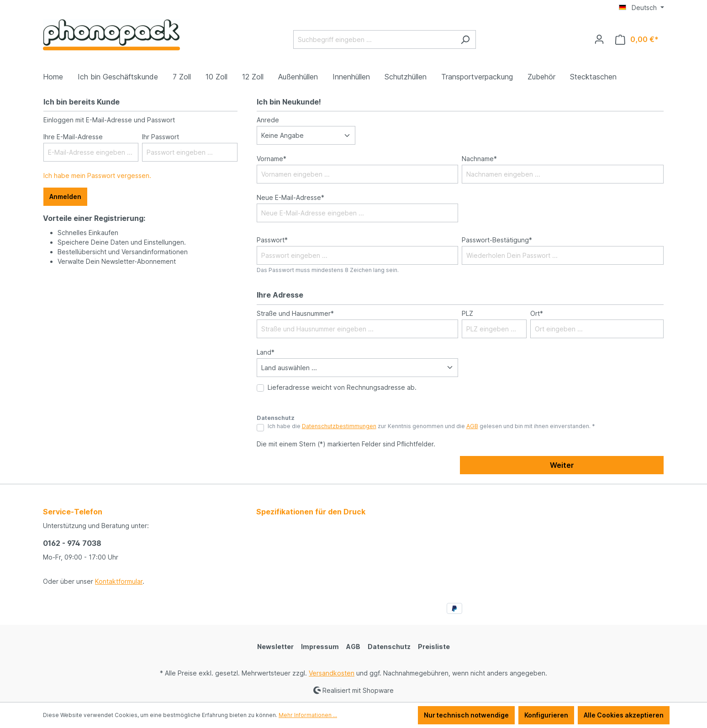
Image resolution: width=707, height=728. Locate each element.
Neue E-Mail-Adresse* (290, 197)
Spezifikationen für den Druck (311, 512)
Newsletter (275, 647)
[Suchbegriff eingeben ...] (374, 39)
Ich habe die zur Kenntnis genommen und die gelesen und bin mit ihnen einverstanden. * (431, 426)
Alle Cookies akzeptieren (624, 715)
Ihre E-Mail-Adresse (73, 137)
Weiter (562, 465)
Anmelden (65, 196)
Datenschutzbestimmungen (339, 426)
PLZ (467, 313)
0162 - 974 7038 (72, 543)
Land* (266, 352)
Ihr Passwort (161, 137)
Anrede (268, 120)
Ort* (537, 313)
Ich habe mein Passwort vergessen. (97, 175)
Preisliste (434, 647)
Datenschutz (389, 647)
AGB (472, 426)
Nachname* (479, 159)
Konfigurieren (546, 715)
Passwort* (272, 240)
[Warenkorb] (637, 39)
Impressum (320, 647)
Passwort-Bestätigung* (497, 240)
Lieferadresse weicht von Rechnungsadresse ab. (342, 387)
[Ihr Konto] (599, 39)
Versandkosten (332, 673)
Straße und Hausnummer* (295, 313)
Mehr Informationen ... (308, 715)
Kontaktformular (119, 581)
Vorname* (272, 159)
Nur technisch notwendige (466, 715)
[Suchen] (465, 39)
